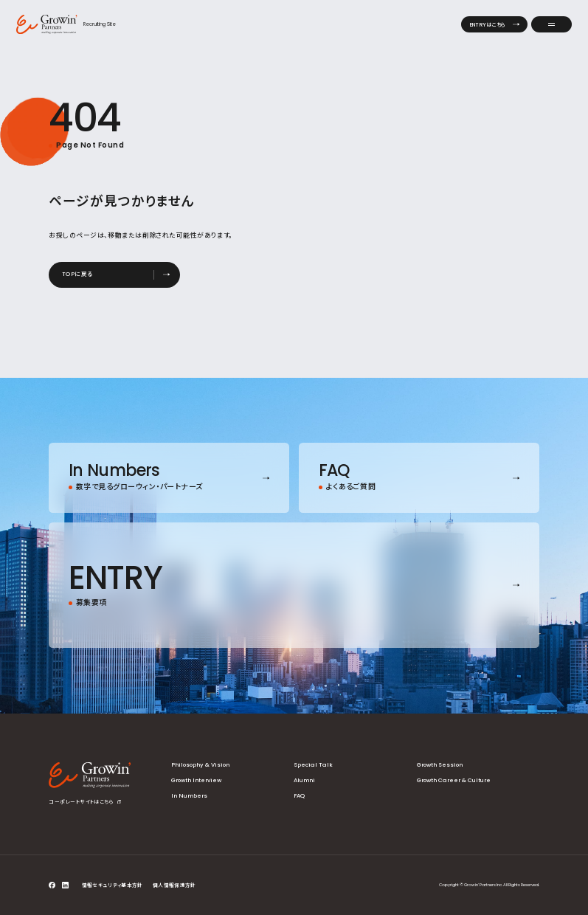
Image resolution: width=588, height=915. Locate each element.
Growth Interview (196, 780)
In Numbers (189, 796)
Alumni (304, 780)
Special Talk (313, 765)
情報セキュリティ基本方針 (113, 885)
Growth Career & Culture (454, 780)
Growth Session (440, 765)
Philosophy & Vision (200, 765)
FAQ (299, 796)
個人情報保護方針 (174, 885)
